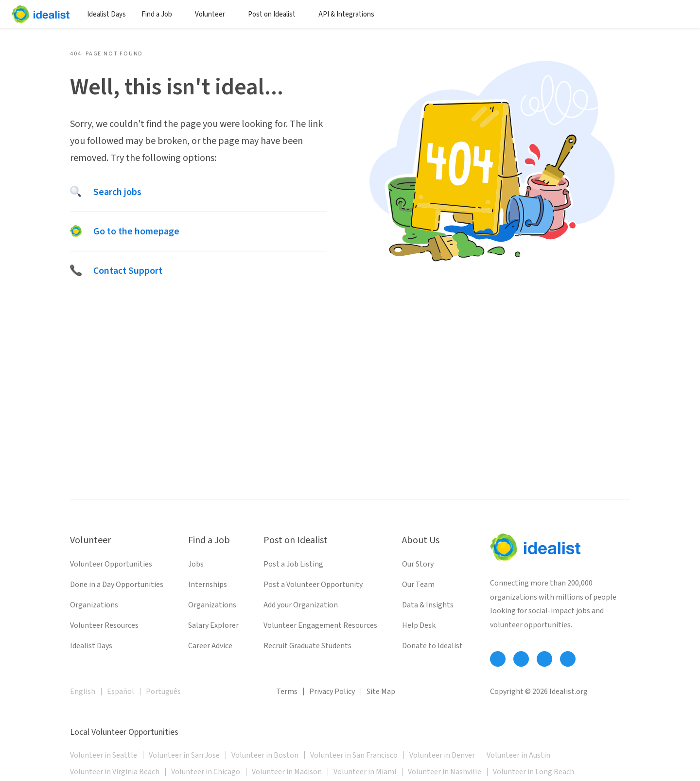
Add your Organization (301, 605)
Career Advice (210, 646)
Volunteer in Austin (518, 755)
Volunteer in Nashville (445, 772)
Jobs (196, 564)
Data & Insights (428, 605)
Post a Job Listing (293, 564)
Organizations (94, 605)
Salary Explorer (213, 625)
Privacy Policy (332, 692)
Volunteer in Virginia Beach (115, 772)
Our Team (418, 585)
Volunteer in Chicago (206, 772)
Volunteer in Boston (265, 755)
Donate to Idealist (432, 646)
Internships (208, 585)
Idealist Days (106, 14)
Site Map (381, 692)
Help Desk (419, 625)
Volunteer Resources (104, 625)
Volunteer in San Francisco (354, 755)
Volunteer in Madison (287, 772)
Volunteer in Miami (365, 772)
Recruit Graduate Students (307, 646)
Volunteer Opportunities (111, 564)
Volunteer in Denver (442, 755)
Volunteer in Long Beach (534, 772)
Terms (287, 692)
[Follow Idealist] (498, 659)
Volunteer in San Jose (184, 755)
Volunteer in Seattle (104, 755)
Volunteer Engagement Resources (320, 625)
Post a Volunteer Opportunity (313, 585)
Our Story (418, 564)
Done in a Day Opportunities (117, 585)
